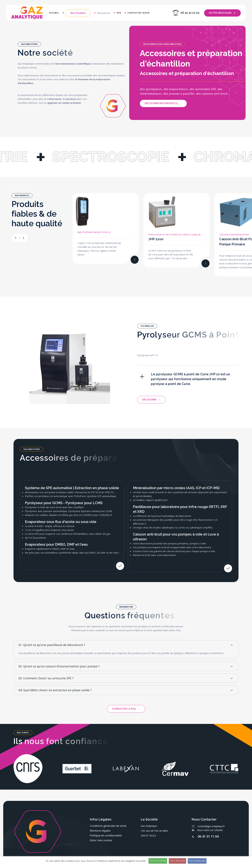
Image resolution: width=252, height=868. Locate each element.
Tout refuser (177, 861)
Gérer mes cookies (101, 840)
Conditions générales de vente (108, 826)
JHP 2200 (156, 239)
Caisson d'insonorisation (234, 235)
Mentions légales (100, 831)
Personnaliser (197, 861)
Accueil (54, 13)
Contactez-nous (138, 13)
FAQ (119, 13)
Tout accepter (158, 861)
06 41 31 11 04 (208, 836)
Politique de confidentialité (106, 835)
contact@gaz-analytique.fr (211, 826)
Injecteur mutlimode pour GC (94, 232)
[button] (24, 238)
